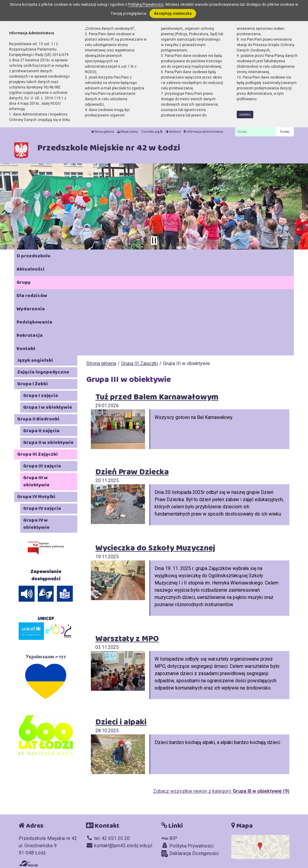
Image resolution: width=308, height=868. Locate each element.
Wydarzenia (31, 309)
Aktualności (31, 269)
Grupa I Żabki (32, 384)
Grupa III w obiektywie (36, 481)
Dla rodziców (32, 296)
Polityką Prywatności (146, 4)
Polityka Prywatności (187, 846)
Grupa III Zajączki (140, 363)
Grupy (24, 282)
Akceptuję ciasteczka (173, 13)
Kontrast (173, 132)
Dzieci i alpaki (121, 722)
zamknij (245, 115)
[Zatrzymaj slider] (154, 240)
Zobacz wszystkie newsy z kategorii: (221, 791)
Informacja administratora (203, 132)
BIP (169, 838)
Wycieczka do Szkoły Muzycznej (155, 548)
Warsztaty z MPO (127, 639)
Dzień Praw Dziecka (132, 472)
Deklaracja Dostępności (190, 854)
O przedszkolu (34, 256)
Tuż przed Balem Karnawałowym (157, 397)
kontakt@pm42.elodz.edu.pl (119, 846)
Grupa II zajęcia (41, 431)
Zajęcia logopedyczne (43, 372)
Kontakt (26, 349)
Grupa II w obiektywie (48, 443)
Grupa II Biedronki (38, 419)
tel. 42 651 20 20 (108, 838)
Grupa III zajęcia (42, 466)
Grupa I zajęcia (41, 396)
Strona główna (103, 132)
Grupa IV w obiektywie (36, 524)
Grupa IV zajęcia (42, 508)
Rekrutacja (30, 335)
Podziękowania (34, 322)
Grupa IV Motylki (36, 497)
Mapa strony (128, 132)
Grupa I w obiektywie (48, 407)
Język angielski (35, 360)
